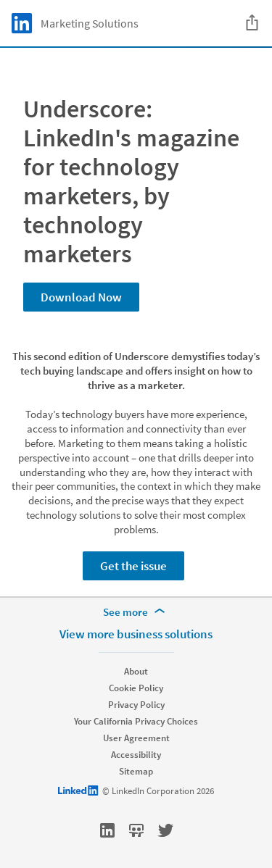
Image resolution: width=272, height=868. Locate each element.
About (136, 671)
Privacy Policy (136, 705)
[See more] (136, 612)
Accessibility (136, 755)
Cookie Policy (136, 688)
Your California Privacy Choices (136, 721)
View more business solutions (136, 634)
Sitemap (136, 771)
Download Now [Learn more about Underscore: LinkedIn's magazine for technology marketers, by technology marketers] (81, 297)
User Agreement (136, 738)
